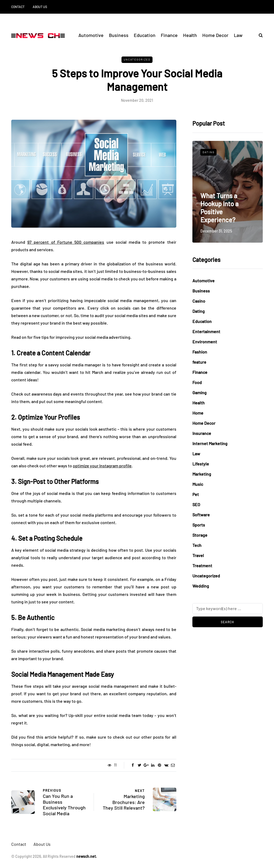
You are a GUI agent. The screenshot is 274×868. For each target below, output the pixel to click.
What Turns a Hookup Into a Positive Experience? (219, 208)
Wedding (201, 586)
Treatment (202, 565)
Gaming (199, 392)
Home (198, 413)
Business (119, 35)
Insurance (202, 433)
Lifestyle (201, 464)
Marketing (202, 474)
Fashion (200, 352)
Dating (209, 152)
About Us (40, 7)
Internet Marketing (210, 443)
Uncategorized (137, 59)
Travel (198, 555)
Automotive (91, 35)
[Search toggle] (259, 35)
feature (199, 362)
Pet (196, 494)
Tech (197, 545)
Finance (169, 35)
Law (238, 35)
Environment (205, 342)
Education (145, 35)
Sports (199, 525)
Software (201, 515)
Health (190, 35)
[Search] (228, 608)
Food (197, 382)
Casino (199, 301)
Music (198, 484)
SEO (196, 504)
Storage (200, 535)
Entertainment (206, 331)
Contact (18, 7)
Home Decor (215, 35)
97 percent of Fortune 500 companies (66, 242)
